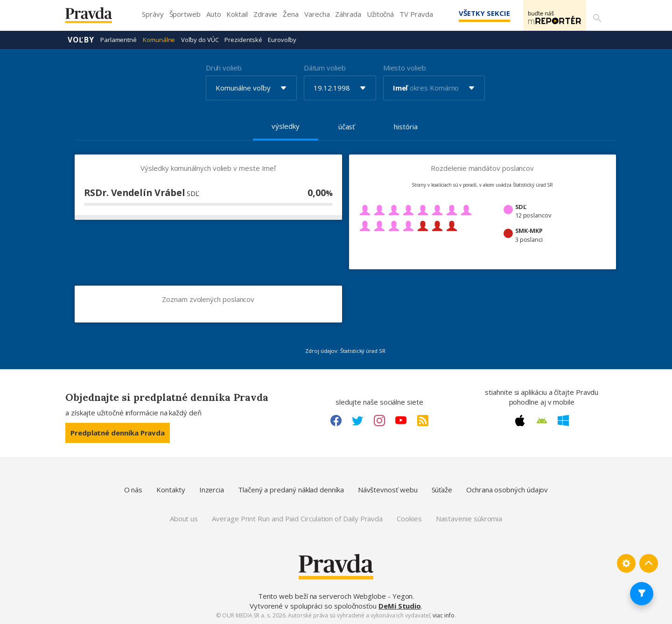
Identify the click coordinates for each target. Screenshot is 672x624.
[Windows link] (563, 420)
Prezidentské (243, 39)
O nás (133, 489)
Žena (291, 14)
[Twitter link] (357, 420)
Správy (153, 14)
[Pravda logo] (96, 18)
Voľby (81, 39)
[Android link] (542, 420)
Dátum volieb (325, 67)
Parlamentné (119, 39)
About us (184, 518)
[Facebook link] (336, 420)
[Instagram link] (379, 420)
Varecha (317, 14)
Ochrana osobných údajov (507, 489)
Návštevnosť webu (388, 489)
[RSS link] (423, 420)
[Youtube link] (401, 420)
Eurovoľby (282, 39)
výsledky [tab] (285, 126)
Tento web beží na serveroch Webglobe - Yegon (336, 596)
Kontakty (171, 489)
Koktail (237, 14)
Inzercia (212, 489)
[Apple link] (520, 420)
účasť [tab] (347, 126)
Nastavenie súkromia (469, 518)
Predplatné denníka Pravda (118, 432)
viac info (443, 615)
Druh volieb (224, 67)
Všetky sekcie (471, 13)
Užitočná (380, 14)
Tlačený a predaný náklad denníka (291, 489)
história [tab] (406, 126)
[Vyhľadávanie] (595, 15)
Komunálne (159, 39)
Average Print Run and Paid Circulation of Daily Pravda (297, 518)
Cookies (409, 518)
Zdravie (265, 14)
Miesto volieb (405, 67)
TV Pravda (416, 14)
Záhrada (348, 14)
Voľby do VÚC (200, 39)
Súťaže (442, 489)
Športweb (185, 14)
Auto (214, 14)
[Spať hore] (649, 563)
